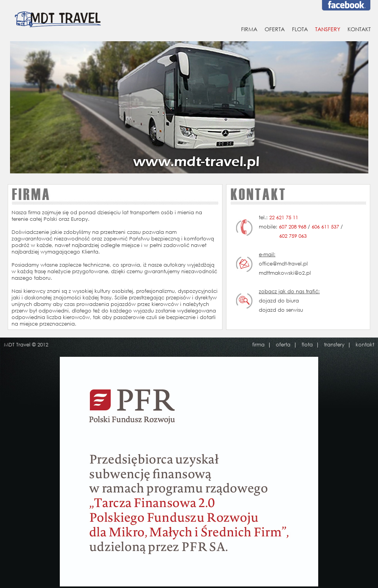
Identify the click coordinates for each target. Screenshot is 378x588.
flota (307, 345)
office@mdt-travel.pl (283, 264)
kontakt (365, 345)
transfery (334, 345)
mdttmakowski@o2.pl (285, 273)
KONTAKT (359, 29)
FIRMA (249, 29)
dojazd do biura (279, 301)
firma (258, 345)
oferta (283, 345)
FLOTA (300, 29)
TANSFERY (328, 29)
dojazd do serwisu (281, 310)
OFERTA (275, 29)
